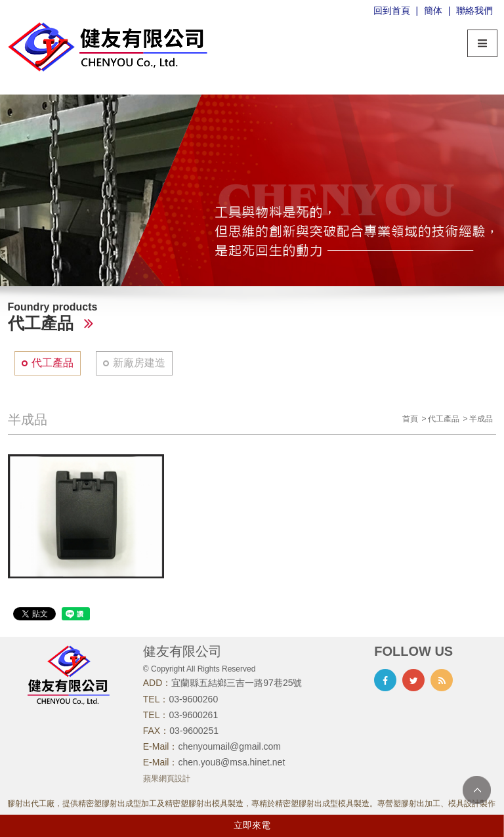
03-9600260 (193, 699)
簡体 (433, 11)
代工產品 (52, 363)
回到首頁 (392, 11)
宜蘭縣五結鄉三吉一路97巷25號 (237, 683)
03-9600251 (194, 731)
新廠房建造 (139, 363)
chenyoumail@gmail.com (229, 746)
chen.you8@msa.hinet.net (231, 762)
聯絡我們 (474, 11)
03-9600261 (193, 715)
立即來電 (252, 825)
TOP (477, 790)
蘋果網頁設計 (167, 779)
